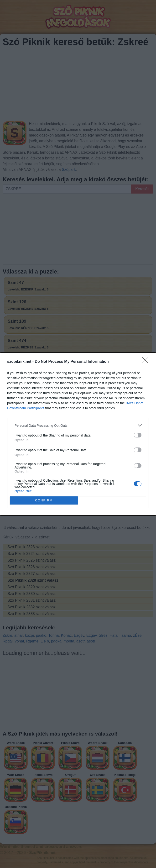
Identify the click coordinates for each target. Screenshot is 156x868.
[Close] (147, 362)
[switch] (138, 435)
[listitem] (78, 425)
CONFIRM (44, 501)
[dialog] (78, 434)
